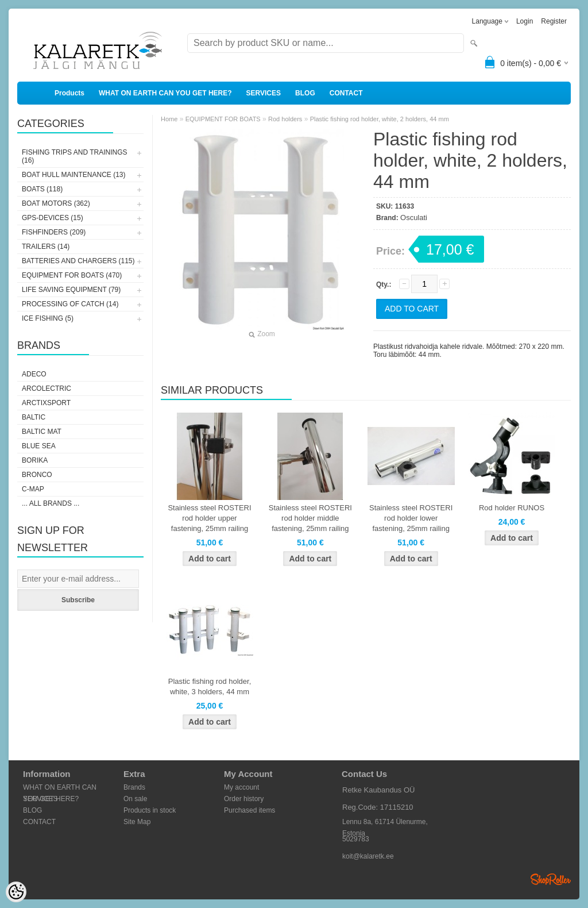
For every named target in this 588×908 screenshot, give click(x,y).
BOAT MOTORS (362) (56, 203)
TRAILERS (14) (46, 247)
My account (241, 787)
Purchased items (249, 810)
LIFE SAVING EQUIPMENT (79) (71, 290)
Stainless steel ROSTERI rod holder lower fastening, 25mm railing (411, 518)
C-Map (33, 489)
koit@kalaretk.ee (368, 856)
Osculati (414, 218)
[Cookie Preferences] (16, 892)
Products (69, 93)
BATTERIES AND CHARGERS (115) (78, 261)
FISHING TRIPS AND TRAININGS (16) (75, 156)
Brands (134, 787)
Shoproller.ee (551, 879)
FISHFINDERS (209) (54, 232)
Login (525, 21)
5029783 (356, 839)
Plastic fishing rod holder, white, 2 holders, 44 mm (380, 119)
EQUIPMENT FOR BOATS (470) (72, 275)
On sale (135, 799)
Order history (244, 799)
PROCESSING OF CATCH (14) (70, 304)
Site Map (137, 822)
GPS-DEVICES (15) (53, 218)
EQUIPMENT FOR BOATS (223, 119)
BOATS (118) (42, 189)
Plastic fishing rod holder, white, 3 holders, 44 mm (210, 686)
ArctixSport (46, 403)
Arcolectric (47, 388)
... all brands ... (51, 503)
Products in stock (150, 810)
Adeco (34, 374)
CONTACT (346, 93)
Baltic (34, 417)
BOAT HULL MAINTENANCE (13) (73, 175)
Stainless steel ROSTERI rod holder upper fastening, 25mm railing (209, 518)
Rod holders (285, 119)
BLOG (305, 93)
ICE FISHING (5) (48, 318)
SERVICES (264, 93)
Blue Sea (39, 446)
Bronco (37, 475)
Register (554, 21)
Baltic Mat (42, 432)
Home (169, 119)
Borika (35, 460)
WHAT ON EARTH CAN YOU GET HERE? (165, 93)
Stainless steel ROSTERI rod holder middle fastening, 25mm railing (310, 518)
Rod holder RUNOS (512, 508)
